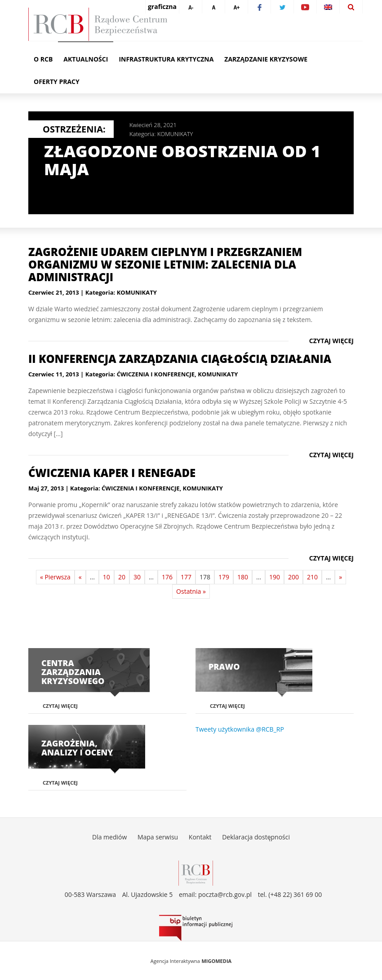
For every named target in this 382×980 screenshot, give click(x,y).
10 (107, 577)
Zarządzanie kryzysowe (266, 59)
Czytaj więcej (331, 341)
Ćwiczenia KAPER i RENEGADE (112, 473)
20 (122, 577)
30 (137, 577)
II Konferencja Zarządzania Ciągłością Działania (180, 359)
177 (186, 577)
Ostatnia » (191, 591)
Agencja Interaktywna (175, 961)
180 (243, 577)
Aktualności (86, 59)
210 (312, 577)
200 (293, 577)
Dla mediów (109, 837)
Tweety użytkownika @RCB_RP (240, 729)
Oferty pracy (57, 82)
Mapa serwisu (158, 837)
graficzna (162, 7)
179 (224, 577)
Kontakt (200, 837)
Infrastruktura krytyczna (166, 59)
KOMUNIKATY (175, 134)
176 (167, 577)
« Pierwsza (55, 577)
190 (275, 577)
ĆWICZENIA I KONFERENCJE (156, 374)
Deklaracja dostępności (256, 837)
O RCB (43, 59)
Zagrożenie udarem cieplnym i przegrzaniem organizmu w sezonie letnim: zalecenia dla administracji (165, 264)
